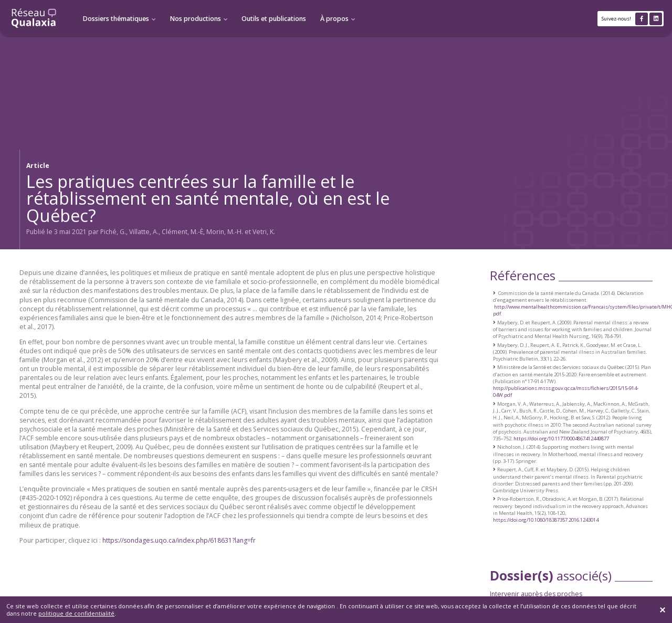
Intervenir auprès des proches (536, 594)
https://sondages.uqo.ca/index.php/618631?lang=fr (179, 540)
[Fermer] (663, 610)
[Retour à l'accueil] (34, 19)
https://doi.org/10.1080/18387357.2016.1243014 (546, 520)
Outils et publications (274, 19)
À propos (334, 19)
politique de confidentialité (76, 613)
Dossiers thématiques (116, 19)
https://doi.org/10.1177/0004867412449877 (561, 439)
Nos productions (196, 19)
